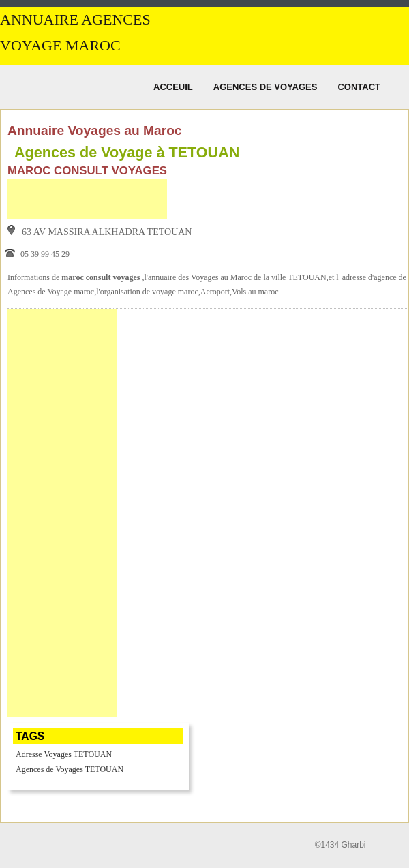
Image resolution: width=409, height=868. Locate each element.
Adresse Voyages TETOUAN (64, 754)
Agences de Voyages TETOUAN (70, 769)
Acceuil (173, 87)
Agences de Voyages (266, 87)
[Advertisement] (87, 199)
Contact (359, 87)
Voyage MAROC (60, 46)
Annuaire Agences (75, 20)
